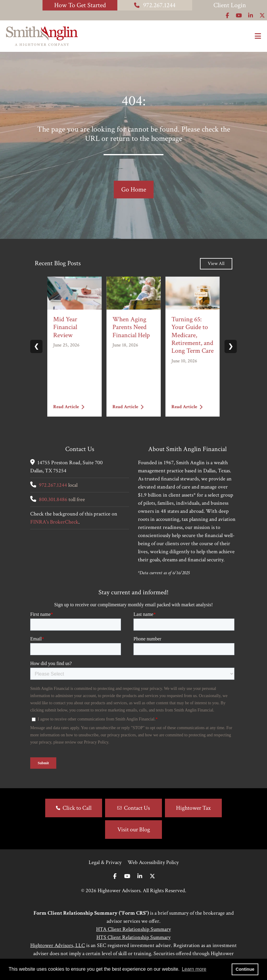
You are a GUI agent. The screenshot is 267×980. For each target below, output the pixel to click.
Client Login (230, 5)
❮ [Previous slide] (36, 346)
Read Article (69, 407)
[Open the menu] (258, 36)
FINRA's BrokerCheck (54, 522)
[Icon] (227, 15)
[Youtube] (127, 876)
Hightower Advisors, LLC (58, 945)
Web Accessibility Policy (153, 862)
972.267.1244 (155, 5)
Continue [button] (245, 969)
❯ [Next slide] (231, 346)
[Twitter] (152, 876)
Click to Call (77, 808)
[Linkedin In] (140, 876)
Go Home (134, 190)
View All (216, 264)
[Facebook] (115, 876)
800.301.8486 (53, 499)
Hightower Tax (193, 808)
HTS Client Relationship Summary (133, 937)
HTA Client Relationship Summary (133, 929)
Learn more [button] (194, 969)
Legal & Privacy (105, 862)
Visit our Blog (134, 830)
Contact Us (137, 808)
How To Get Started (80, 5)
